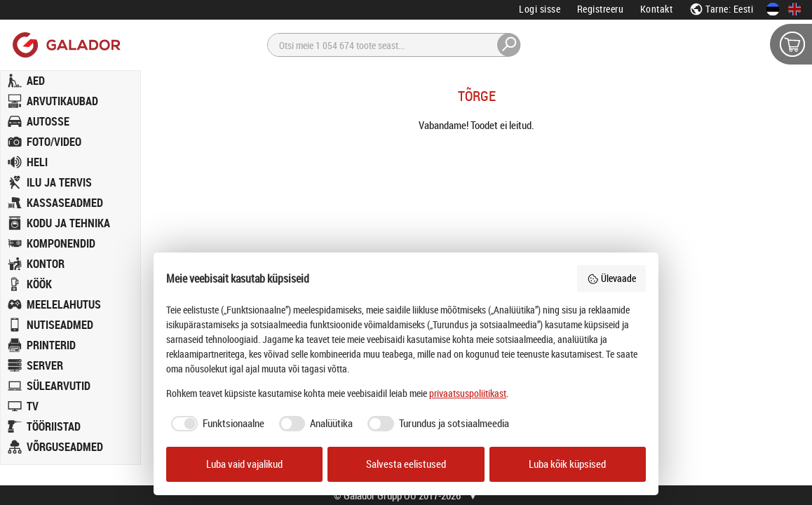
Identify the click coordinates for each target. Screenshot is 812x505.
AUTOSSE (48, 121)
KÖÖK (39, 284)
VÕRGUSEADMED (65, 447)
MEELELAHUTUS (64, 304)
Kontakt (657, 9)
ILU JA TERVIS (59, 182)
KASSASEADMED (65, 203)
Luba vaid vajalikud (244, 464)
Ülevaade (611, 278)
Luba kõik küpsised (567, 464)
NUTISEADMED (60, 325)
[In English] (794, 9)
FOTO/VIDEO (54, 142)
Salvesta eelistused (406, 464)
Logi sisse (540, 9)
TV (33, 406)
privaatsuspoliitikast (468, 393)
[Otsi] (394, 45)
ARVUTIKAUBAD (62, 101)
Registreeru (601, 9)
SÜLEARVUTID (59, 386)
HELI (37, 162)
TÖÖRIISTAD (54, 426)
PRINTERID (51, 345)
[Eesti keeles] (773, 9)
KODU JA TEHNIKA (68, 223)
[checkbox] (215, 424)
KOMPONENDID (61, 243)
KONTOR (46, 264)
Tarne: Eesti (722, 9)
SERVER (45, 365)
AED (36, 81)
